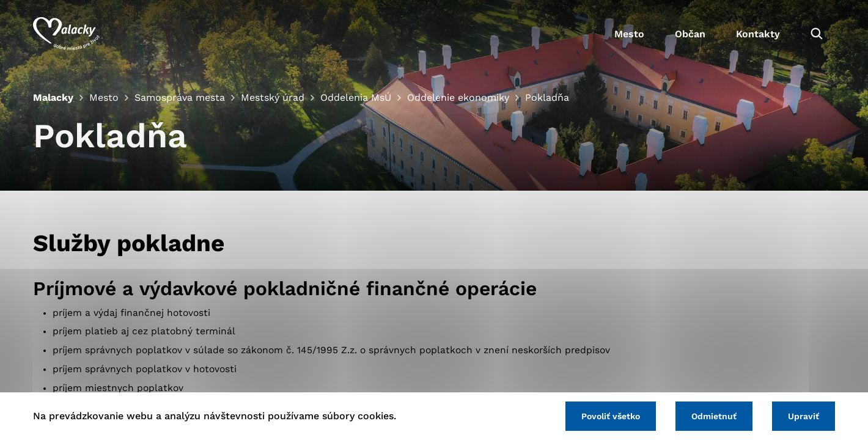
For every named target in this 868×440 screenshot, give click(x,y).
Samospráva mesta (180, 97)
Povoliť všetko (611, 416)
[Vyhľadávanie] (817, 34)
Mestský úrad (273, 97)
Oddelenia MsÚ (356, 97)
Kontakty (758, 34)
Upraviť (804, 416)
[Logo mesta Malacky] (66, 34)
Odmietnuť (714, 416)
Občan (690, 34)
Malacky (53, 97)
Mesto (629, 34)
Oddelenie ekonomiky (458, 97)
